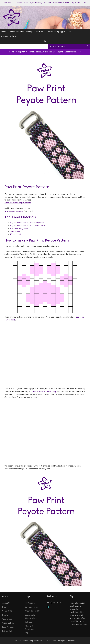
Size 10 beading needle (19, 228)
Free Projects (8, 627)
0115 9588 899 (16, 3)
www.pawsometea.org (14, 211)
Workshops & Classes (10, 36)
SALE (71, 32)
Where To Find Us (33, 611)
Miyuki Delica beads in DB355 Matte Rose (27, 226)
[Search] (88, 46)
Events (5, 615)
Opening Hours (32, 607)
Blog (4, 607)
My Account (30, 603)
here (85, 624)
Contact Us (7, 611)
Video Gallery (8, 623)
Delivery (28, 622)
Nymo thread (15, 231)
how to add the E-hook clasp (44, 391)
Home (4, 32)
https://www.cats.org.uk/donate (18, 203)
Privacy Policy (8, 631)
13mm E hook (16, 234)
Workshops (7, 619)
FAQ (27, 633)
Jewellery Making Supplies (57, 32)
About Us (6, 603)
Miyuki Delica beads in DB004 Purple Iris (27, 223)
